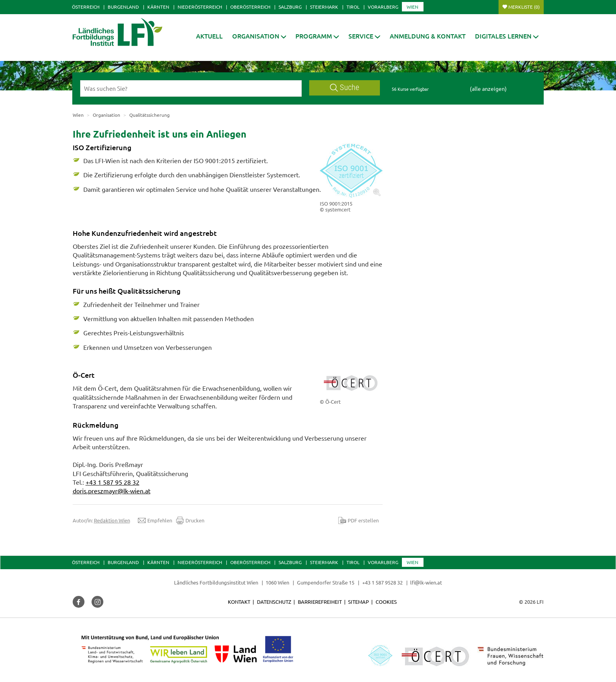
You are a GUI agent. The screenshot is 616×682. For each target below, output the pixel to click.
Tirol (353, 7)
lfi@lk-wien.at (426, 582)
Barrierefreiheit (320, 602)
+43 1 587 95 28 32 (113, 482)
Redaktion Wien (112, 520)
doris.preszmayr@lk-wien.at (112, 491)
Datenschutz (274, 602)
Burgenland (123, 7)
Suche (345, 87)
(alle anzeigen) (488, 88)
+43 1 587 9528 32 (382, 582)
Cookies (386, 602)
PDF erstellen (358, 520)
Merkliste (524, 7)
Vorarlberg (383, 7)
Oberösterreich (250, 7)
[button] (259, 36)
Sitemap (358, 602)
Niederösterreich (200, 7)
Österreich (86, 7)
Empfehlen (155, 520)
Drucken (190, 520)
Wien (412, 7)
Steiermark (324, 7)
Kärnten (158, 7)
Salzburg (290, 7)
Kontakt (239, 602)
